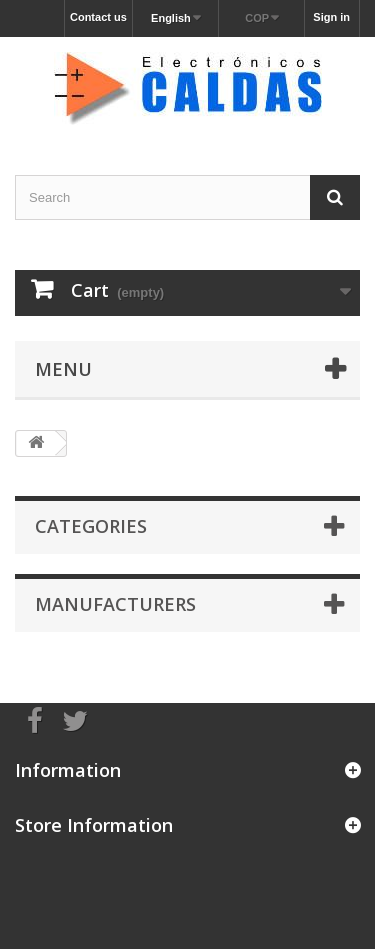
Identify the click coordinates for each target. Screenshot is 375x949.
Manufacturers (115, 604)
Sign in (331, 17)
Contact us (98, 17)
